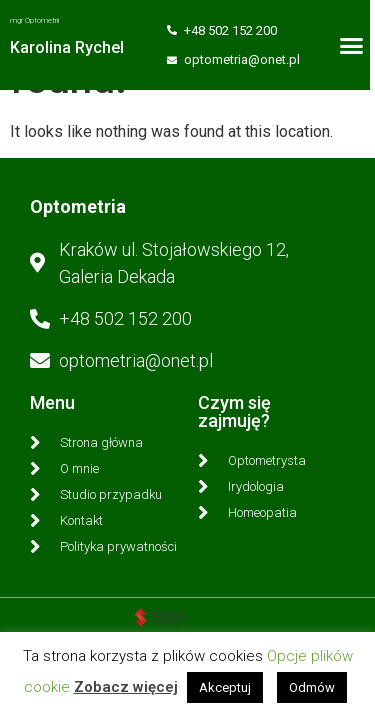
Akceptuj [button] (225, 687)
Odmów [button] (312, 687)
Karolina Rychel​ (67, 47)
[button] (357, 45)
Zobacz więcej (126, 687)
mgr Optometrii (34, 20)
